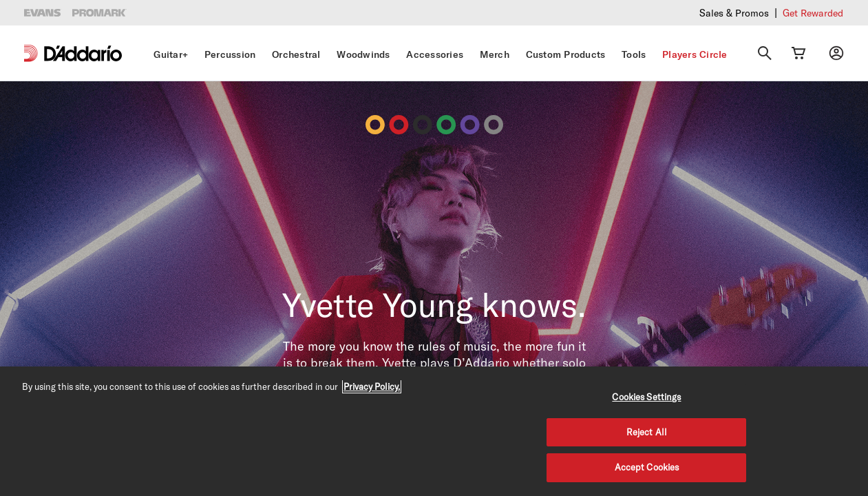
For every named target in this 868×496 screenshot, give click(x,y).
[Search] (765, 53)
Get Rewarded (813, 13)
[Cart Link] (798, 53)
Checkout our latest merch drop (605, 12)
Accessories (435, 54)
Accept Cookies (647, 467)
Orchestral (296, 54)
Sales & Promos (734, 13)
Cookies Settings (646, 397)
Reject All (647, 432)
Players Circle (695, 54)
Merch (495, 54)
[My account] (836, 53)
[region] (434, 431)
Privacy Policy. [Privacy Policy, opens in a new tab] (372, 386)
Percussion (230, 54)
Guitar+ (171, 54)
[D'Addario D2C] (83, 53)
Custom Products (566, 54)
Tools (634, 54)
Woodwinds (363, 54)
